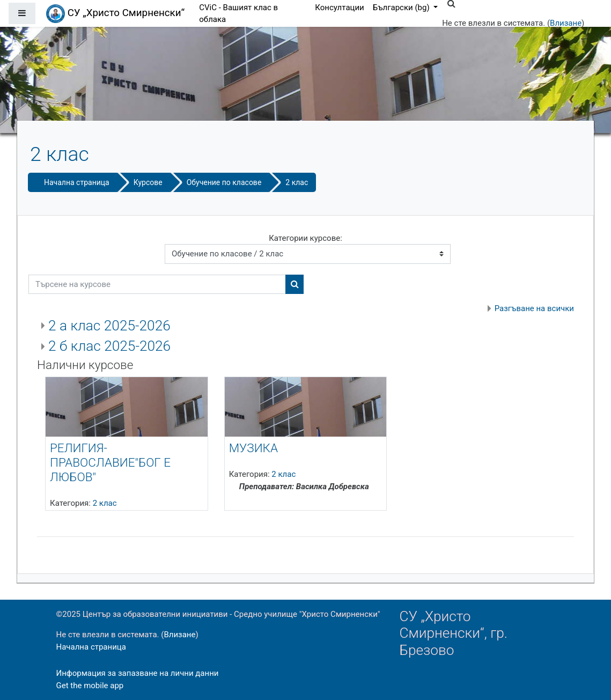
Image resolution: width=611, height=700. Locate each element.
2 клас (297, 182)
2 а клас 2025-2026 (109, 326)
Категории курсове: (305, 238)
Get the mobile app (90, 686)
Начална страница (77, 182)
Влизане (566, 23)
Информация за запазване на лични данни (138, 673)
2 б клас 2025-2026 (109, 346)
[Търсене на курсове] (157, 285)
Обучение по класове (224, 182)
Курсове (148, 182)
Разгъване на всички (534, 308)
